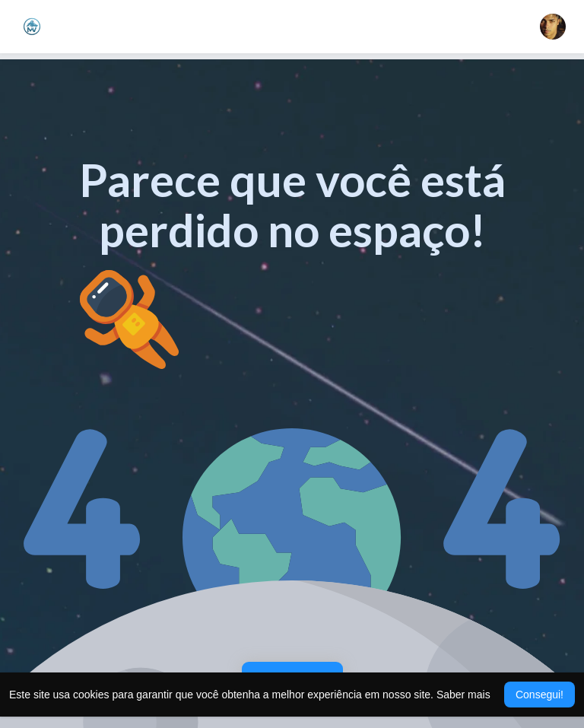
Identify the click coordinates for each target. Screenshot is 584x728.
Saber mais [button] (463, 695)
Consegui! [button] (540, 695)
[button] (553, 27)
